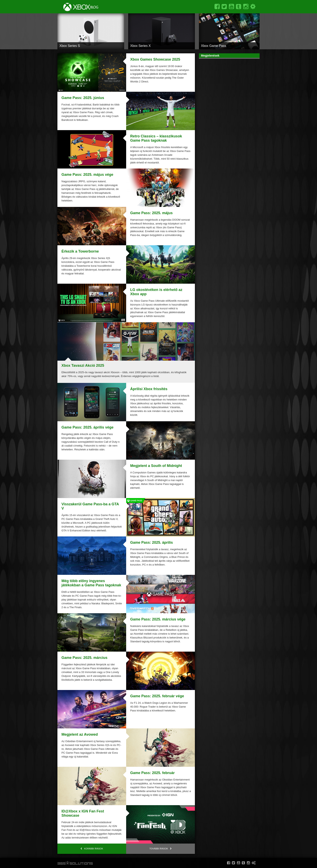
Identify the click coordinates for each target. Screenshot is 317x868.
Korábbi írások (94, 849)
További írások (159, 849)
